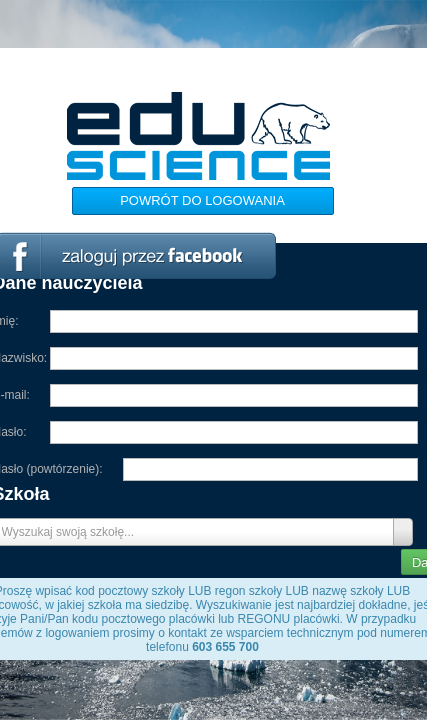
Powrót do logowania (202, 200)
